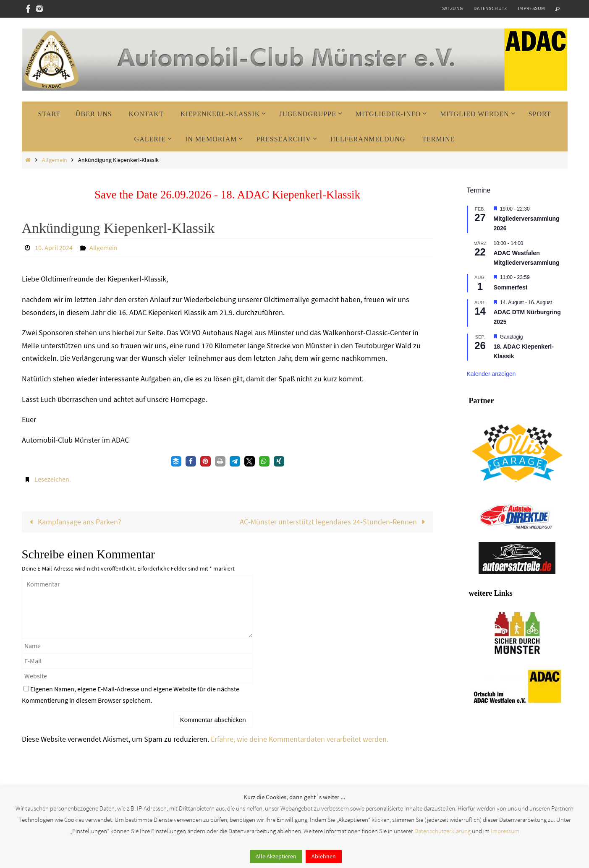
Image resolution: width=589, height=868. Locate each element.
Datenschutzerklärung (442, 831)
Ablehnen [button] (324, 856)
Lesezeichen (52, 479)
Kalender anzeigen (491, 374)
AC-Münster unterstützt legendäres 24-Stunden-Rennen (334, 522)
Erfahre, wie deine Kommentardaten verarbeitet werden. (300, 739)
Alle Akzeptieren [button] (276, 856)
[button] (176, 461)
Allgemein (55, 160)
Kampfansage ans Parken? (73, 522)
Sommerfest (511, 287)
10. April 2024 (54, 248)
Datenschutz (490, 8)
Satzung (453, 8)
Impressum (532, 8)
